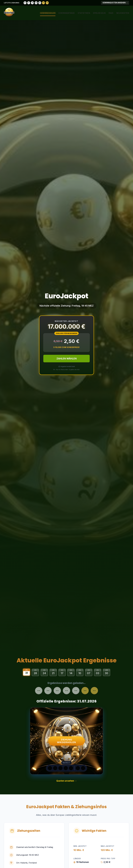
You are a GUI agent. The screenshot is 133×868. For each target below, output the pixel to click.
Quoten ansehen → (66, 781)
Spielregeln (99, 13)
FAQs (111, 13)
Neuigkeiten (123, 13)
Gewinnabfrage (67, 13)
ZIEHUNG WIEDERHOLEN (67, 741)
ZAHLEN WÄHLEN (67, 359)
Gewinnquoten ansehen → (115, 3)
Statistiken (84, 13)
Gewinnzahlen (48, 13)
